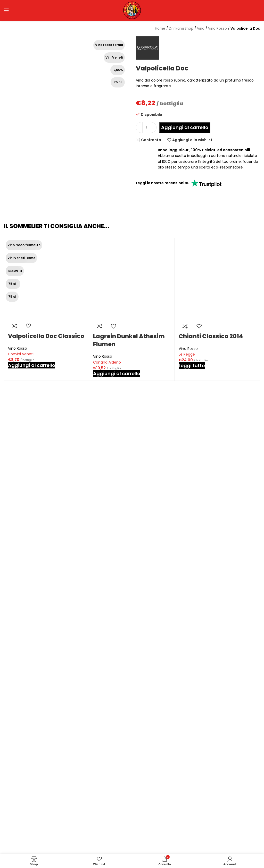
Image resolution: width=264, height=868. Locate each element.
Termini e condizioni (202, 842)
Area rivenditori (110, 834)
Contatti (104, 842)
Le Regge (187, 354)
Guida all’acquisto (200, 817)
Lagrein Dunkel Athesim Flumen (129, 340)
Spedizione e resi (199, 825)
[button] (32, 365)
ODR (188, 850)
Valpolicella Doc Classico (46, 336)
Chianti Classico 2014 (211, 336)
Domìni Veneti (21, 354)
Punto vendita (109, 825)
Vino (201, 29)
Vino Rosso (18, 348)
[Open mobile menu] (6, 10)
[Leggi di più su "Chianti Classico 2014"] (192, 365)
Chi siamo (105, 817)
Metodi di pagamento (204, 834)
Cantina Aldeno (107, 362)
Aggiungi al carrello (185, 127)
